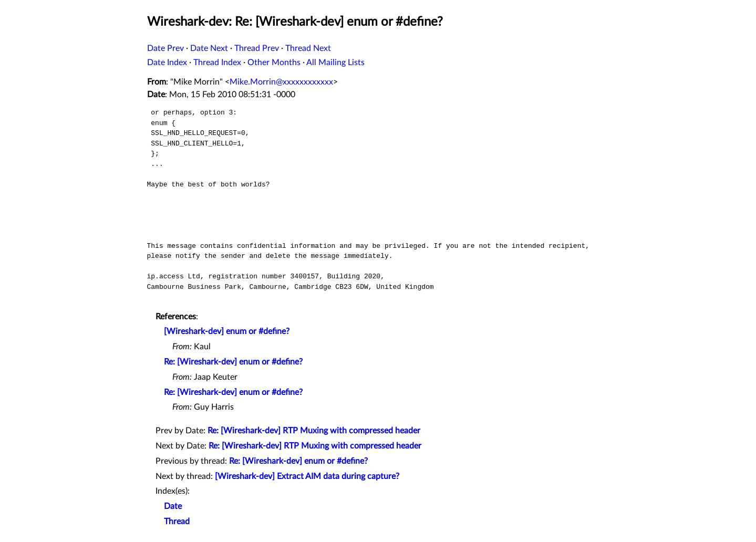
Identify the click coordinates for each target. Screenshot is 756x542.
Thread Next (308, 48)
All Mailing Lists (335, 62)
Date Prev (165, 48)
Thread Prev (257, 48)
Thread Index (217, 62)
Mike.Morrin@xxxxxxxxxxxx (281, 82)
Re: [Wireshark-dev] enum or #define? (233, 362)
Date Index (167, 62)
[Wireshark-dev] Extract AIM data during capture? (307, 476)
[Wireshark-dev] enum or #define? (227, 331)
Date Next (209, 48)
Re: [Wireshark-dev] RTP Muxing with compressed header (314, 431)
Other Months (274, 62)
